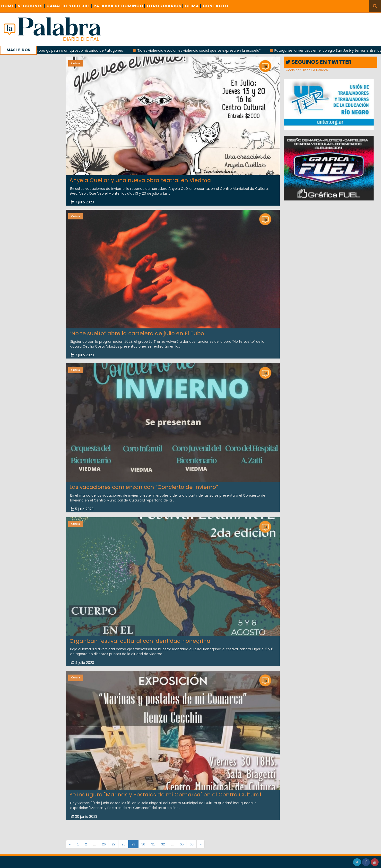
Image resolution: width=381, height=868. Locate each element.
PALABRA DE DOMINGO (120, 6)
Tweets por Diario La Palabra (306, 70)
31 (153, 844)
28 (124, 844)
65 (182, 844)
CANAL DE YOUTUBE (69, 6)
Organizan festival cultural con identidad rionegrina (140, 638)
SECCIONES (31, 6)
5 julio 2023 (82, 506)
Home (9, 6)
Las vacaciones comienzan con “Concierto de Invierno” (144, 484)
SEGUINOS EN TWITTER (319, 62)
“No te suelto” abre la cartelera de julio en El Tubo (137, 330)
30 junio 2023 (84, 813)
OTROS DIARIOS (165, 6)
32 (163, 844)
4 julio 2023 (82, 660)
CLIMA (193, 6)
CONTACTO (216, 6)
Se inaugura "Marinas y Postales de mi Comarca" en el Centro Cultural (165, 792)
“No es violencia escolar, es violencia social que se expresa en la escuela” (200, 50)
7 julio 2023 (82, 202)
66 (192, 844)
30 (143, 844)
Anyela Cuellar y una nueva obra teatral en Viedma (140, 180)
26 (104, 844)
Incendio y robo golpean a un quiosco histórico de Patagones (73, 50)
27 (114, 844)
